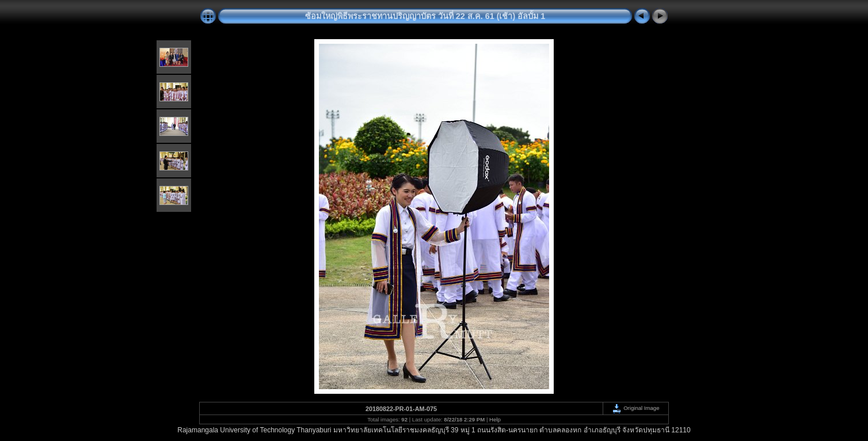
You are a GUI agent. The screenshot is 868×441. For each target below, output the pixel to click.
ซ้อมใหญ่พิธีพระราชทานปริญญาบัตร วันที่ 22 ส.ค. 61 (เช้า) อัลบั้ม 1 (425, 16)
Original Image (635, 408)
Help (495, 419)
